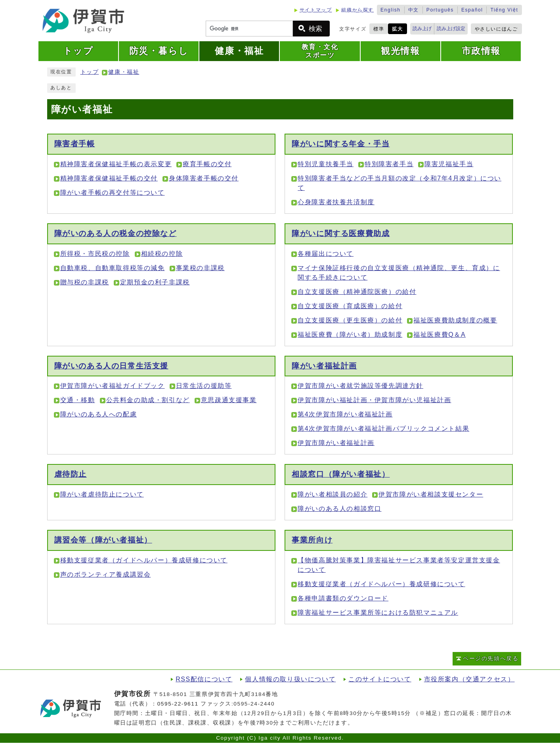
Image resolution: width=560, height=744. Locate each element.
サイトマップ (316, 10)
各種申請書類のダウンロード (343, 598)
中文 (414, 10)
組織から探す (357, 10)
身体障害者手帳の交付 (204, 178)
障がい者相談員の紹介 (333, 494)
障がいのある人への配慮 (99, 414)
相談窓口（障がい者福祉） (341, 474)
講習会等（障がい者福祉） (103, 540)
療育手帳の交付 (207, 164)
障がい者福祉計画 (324, 366)
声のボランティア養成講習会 (106, 574)
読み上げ (422, 29)
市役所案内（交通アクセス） (469, 679)
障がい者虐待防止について (102, 494)
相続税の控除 (162, 254)
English (391, 10)
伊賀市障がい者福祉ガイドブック (113, 386)
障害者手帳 (75, 144)
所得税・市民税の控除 (95, 254)
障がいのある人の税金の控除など (116, 233)
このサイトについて (380, 679)
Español (472, 10)
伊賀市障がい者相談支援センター (431, 494)
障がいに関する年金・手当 (341, 144)
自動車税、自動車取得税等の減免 (113, 268)
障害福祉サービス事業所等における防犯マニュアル (378, 613)
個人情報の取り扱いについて (290, 679)
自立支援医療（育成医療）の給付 (350, 306)
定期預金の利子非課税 (155, 282)
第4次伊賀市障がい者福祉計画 (345, 414)
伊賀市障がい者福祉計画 (336, 443)
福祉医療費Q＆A (440, 335)
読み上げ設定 (451, 29)
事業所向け (312, 540)
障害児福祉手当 (449, 164)
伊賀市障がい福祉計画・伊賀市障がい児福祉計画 (374, 400)
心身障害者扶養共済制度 (336, 202)
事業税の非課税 (200, 268)
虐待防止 (71, 474)
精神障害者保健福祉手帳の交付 (109, 178)
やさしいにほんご (496, 29)
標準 (379, 29)
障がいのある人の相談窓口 (339, 509)
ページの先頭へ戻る (491, 659)
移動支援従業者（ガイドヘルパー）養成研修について (144, 560)
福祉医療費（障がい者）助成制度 (350, 335)
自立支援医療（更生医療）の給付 (350, 320)
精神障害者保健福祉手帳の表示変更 (116, 164)
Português (440, 10)
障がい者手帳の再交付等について (113, 193)
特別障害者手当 (389, 164)
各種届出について (326, 254)
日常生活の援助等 (204, 386)
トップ (90, 72)
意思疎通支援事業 (229, 400)
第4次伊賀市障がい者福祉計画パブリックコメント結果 (383, 429)
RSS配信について (204, 679)
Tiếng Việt (504, 10)
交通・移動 (78, 400)
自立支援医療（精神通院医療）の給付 (357, 292)
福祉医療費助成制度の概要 (455, 320)
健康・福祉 (124, 72)
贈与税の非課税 (85, 282)
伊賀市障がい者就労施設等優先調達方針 (360, 386)
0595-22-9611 (178, 704)
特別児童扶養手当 (326, 164)
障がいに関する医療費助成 (341, 233)
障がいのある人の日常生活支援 (111, 366)
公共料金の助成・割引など (148, 400)
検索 (315, 29)
